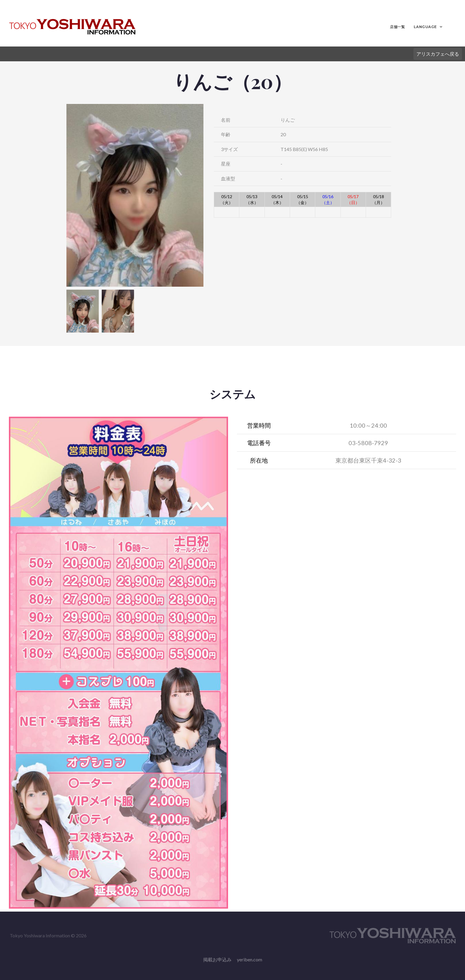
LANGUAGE (425, 27)
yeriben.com (250, 959)
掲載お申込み (217, 959)
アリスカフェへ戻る (438, 54)
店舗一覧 (397, 27)
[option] (135, 195)
